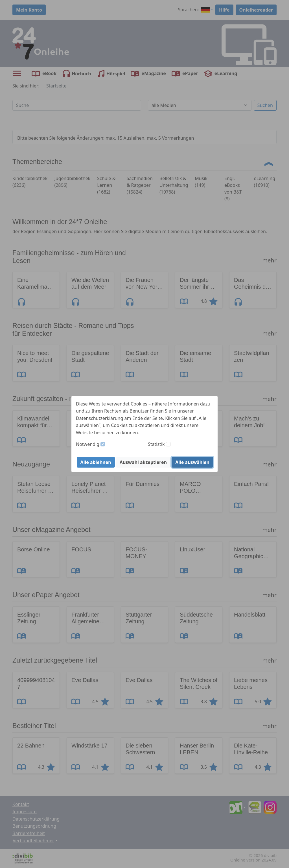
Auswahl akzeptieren (143, 462)
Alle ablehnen (96, 462)
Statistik (156, 444)
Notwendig (88, 444)
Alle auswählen (192, 462)
